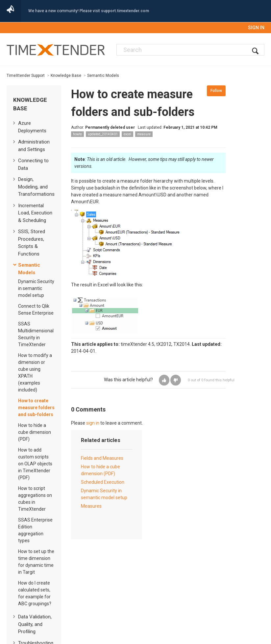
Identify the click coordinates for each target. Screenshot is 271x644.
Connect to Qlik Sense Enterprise (36, 310)
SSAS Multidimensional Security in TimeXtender (36, 334)
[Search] (190, 50)
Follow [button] (216, 91)
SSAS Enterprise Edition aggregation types (35, 530)
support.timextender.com (125, 11)
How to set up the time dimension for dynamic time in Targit (36, 562)
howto (77, 134)
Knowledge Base (66, 76)
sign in (93, 423)
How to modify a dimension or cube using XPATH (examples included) (35, 373)
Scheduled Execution (103, 482)
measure (144, 134)
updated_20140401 (103, 134)
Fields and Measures (102, 458)
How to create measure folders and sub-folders (36, 408)
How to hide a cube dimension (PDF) (35, 432)
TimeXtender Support (26, 76)
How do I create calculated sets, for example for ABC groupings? (35, 593)
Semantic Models (103, 76)
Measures (91, 506)
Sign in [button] (256, 28)
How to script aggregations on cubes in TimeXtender (35, 499)
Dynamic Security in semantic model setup (36, 288)
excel (127, 134)
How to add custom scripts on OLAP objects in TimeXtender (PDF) (35, 464)
